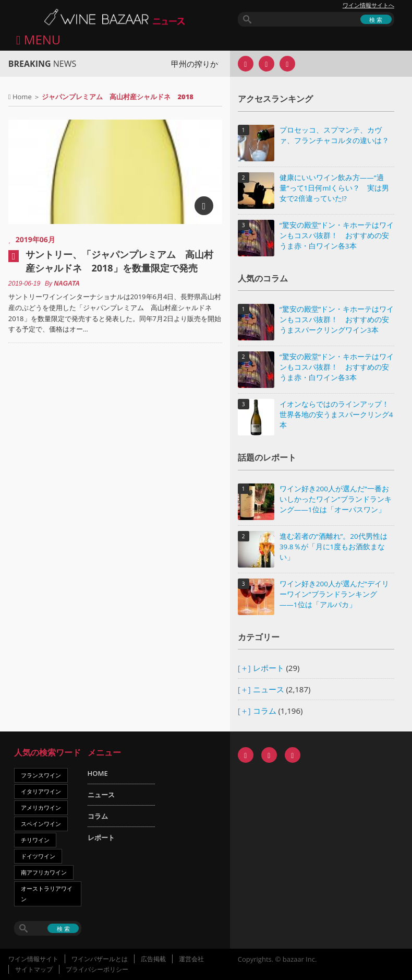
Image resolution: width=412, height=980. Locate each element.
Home (22, 97)
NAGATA (67, 284)
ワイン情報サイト (33, 959)
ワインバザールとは (100, 959)
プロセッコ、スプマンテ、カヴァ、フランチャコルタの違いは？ (334, 135)
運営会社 (191, 959)
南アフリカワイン (44, 872)
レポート (269, 668)
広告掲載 (153, 959)
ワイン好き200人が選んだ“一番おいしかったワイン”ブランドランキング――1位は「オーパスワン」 (336, 499)
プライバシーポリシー (97, 969)
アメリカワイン (41, 807)
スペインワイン (41, 824)
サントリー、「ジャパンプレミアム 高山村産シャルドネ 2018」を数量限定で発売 (119, 261)
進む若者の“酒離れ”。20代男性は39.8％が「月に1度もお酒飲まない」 (334, 547)
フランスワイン (41, 775)
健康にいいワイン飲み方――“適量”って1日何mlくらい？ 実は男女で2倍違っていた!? (334, 188)
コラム (265, 711)
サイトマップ (34, 969)
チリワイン (35, 840)
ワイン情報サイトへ (368, 5)
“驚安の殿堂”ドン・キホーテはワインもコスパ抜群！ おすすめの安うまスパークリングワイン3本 (337, 320)
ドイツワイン (38, 856)
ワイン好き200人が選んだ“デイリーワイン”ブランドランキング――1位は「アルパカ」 (334, 594)
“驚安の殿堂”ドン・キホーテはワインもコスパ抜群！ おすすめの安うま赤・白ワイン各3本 (337, 235)
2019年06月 (35, 239)
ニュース (269, 689)
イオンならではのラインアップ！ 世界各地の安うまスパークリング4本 (337, 415)
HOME (98, 773)
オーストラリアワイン (47, 894)
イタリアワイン (41, 791)
